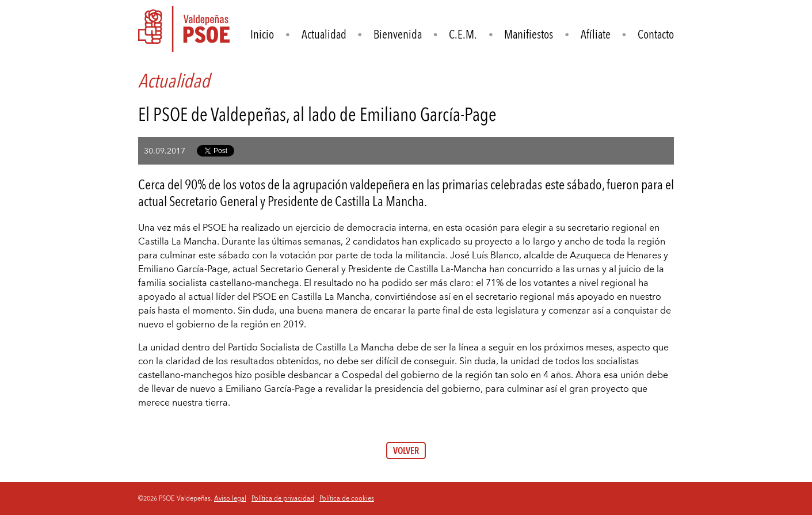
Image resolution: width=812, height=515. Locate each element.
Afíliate (596, 34)
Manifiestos (529, 34)
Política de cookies (347, 498)
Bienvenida (398, 34)
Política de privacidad (283, 498)
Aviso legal (230, 498)
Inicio (262, 34)
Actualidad (324, 34)
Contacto (656, 34)
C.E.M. (463, 34)
